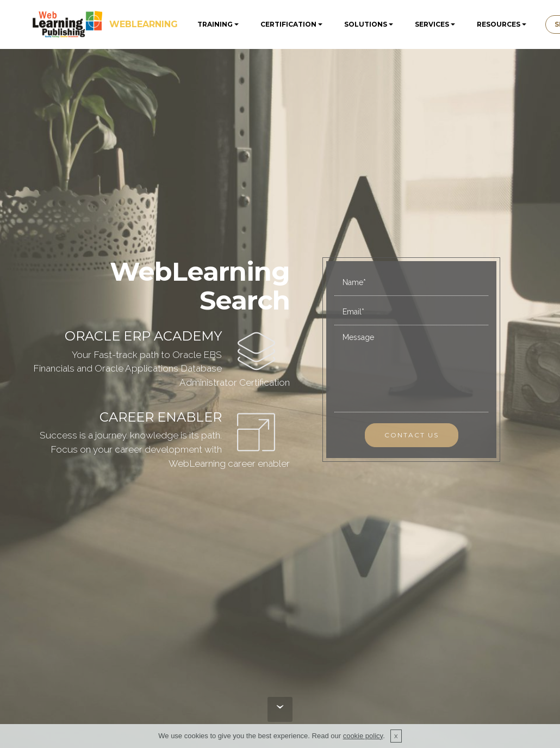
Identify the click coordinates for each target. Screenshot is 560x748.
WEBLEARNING (144, 24)
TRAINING (215, 24)
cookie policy (363, 736)
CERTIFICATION (288, 24)
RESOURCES (499, 24)
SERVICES (432, 24)
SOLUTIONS (366, 24)
